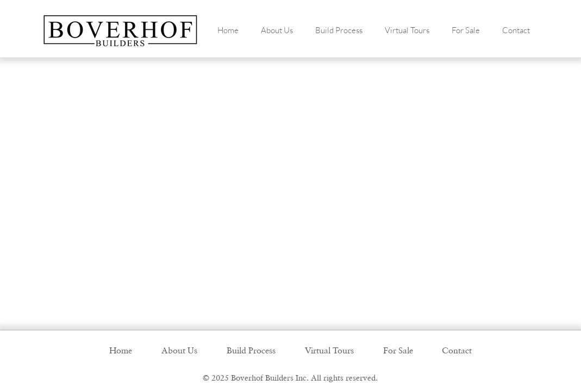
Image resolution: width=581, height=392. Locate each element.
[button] (277, 30)
